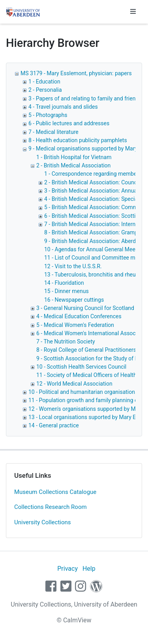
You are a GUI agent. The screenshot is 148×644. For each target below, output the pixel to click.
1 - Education (44, 82)
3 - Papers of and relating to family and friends (85, 98)
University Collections (43, 522)
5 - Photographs (48, 115)
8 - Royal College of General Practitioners (86, 350)
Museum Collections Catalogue (55, 492)
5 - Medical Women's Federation (75, 325)
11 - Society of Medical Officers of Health (86, 375)
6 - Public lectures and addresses (69, 123)
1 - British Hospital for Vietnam (74, 157)
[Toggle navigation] (133, 12)
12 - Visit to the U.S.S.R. (73, 266)
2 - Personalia (45, 90)
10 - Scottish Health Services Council (81, 367)
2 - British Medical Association (73, 165)
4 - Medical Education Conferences (79, 316)
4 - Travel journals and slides (63, 107)
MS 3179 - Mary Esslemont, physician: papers (76, 73)
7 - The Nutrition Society (66, 341)
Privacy (67, 569)
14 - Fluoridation (64, 283)
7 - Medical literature (53, 132)
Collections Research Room (51, 507)
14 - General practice (54, 425)
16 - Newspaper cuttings (74, 300)
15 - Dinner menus (67, 291)
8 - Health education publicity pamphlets (78, 140)
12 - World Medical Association (74, 384)
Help (89, 569)
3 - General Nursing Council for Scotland (85, 308)
